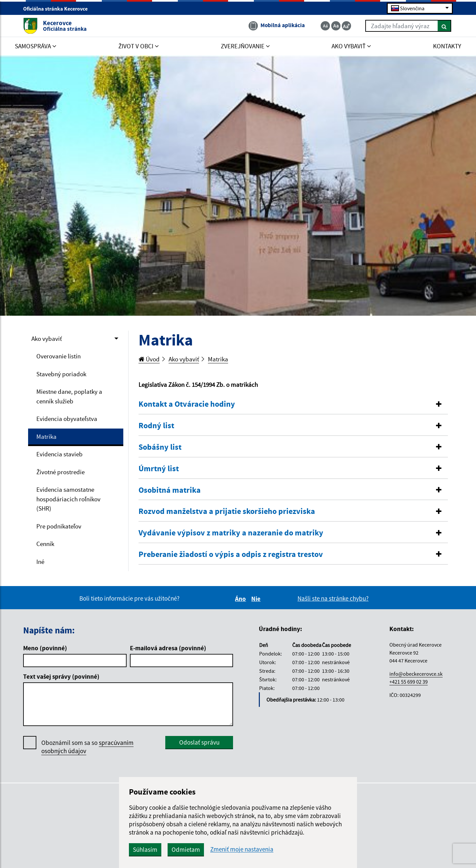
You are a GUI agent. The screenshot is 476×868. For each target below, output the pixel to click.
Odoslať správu (199, 742)
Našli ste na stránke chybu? (333, 598)
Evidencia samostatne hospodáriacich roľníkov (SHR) (68, 499)
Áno (241, 599)
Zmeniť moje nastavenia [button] (242, 849)
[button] (293, 404)
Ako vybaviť (47, 339)
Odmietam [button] (186, 849)
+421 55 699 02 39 (409, 682)
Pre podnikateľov (59, 526)
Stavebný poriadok (61, 374)
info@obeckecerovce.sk (416, 674)
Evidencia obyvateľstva (67, 419)
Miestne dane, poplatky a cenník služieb (69, 396)
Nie (257, 599)
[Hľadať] (444, 26)
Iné (40, 562)
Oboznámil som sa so (87, 747)
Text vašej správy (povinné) (61, 676)
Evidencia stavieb (59, 454)
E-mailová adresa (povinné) (168, 648)
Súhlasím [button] (145, 849)
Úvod (149, 359)
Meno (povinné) (45, 648)
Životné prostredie (60, 472)
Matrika (46, 436)
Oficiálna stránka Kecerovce (58, 9)
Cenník (45, 544)
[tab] (293, 404)
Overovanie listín (59, 356)
